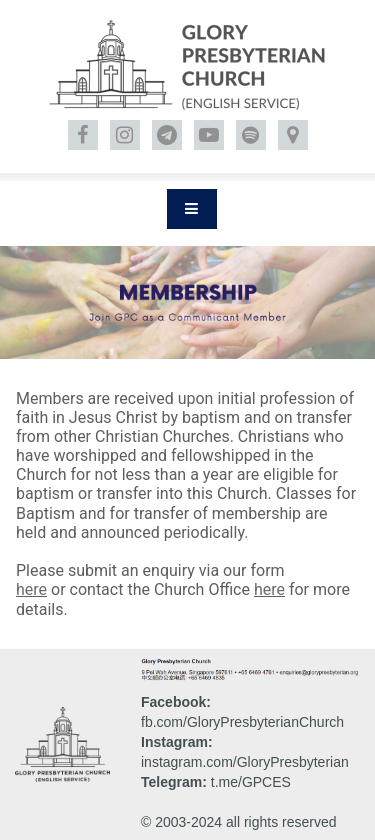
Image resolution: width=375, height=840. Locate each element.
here (31, 589)
